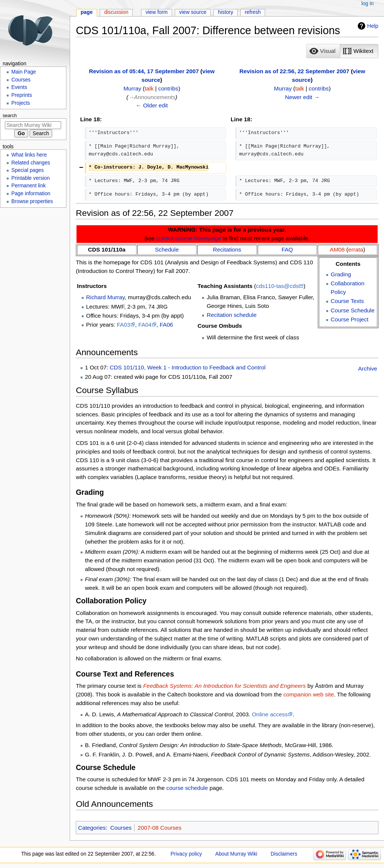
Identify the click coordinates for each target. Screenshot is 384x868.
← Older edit (152, 105)
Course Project (350, 319)
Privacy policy (186, 854)
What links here (29, 155)
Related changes (31, 163)
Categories (92, 828)
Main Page (24, 72)
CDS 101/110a (106, 249)
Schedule (167, 249)
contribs (168, 88)
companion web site (309, 694)
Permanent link (28, 186)
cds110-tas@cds (277, 286)
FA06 (166, 325)
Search (10, 116)
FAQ (287, 249)
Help (373, 26)
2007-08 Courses (160, 828)
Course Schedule (353, 310)
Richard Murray (106, 297)
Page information (31, 194)
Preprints (22, 95)
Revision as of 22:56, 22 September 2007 (294, 71)
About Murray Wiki (236, 854)
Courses (121, 828)
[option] (323, 51)
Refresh (253, 12)
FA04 (145, 325)
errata (356, 249)
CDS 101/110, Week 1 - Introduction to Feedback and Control (188, 367)
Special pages (27, 170)
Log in (368, 4)
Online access (270, 714)
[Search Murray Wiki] (33, 125)
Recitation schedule (232, 315)
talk (149, 88)
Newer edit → (302, 97)
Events (19, 87)
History (226, 12)
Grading (341, 274)
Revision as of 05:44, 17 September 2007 (144, 71)
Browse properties (32, 201)
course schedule (187, 788)
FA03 (124, 325)
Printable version (30, 178)
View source (193, 12)
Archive (368, 368)
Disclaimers (284, 854)
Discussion (116, 12)
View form (157, 12)
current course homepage (189, 238)
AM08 (337, 249)
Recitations (227, 249)
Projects (21, 103)
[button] (323, 51)
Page (87, 12)
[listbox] (342, 51)
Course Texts (347, 301)
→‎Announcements (152, 97)
